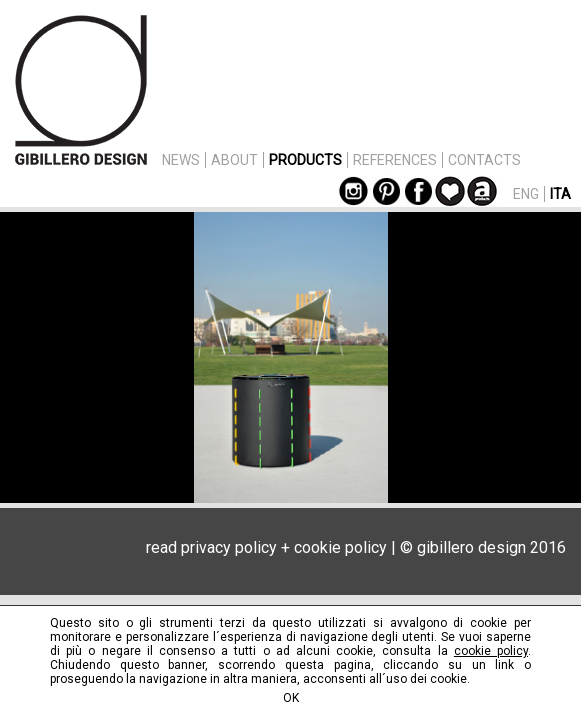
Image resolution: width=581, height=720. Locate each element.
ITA (560, 194)
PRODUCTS (305, 160)
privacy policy (229, 547)
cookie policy (340, 547)
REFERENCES (395, 160)
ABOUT (234, 160)
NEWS (181, 160)
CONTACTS (484, 160)
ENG (526, 194)
